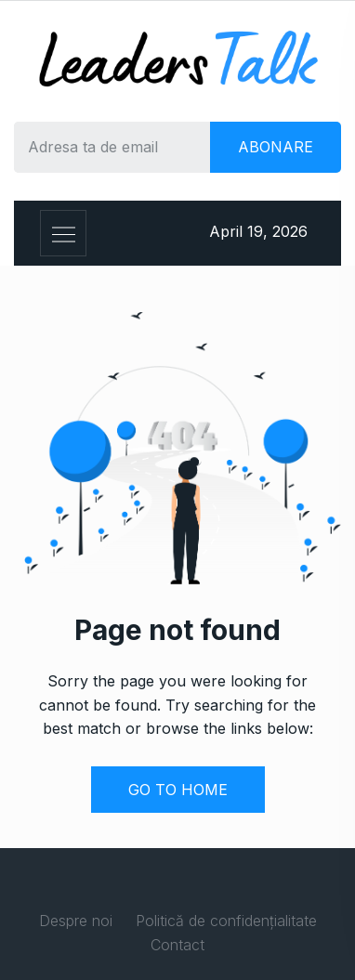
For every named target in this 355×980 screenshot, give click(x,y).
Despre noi (76, 921)
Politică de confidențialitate (226, 921)
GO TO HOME (178, 790)
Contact (177, 945)
